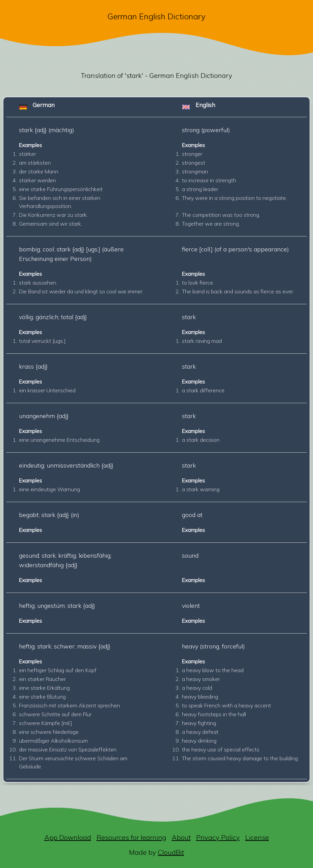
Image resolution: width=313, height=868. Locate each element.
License (257, 837)
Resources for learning (131, 837)
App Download (68, 837)
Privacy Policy (218, 837)
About (181, 837)
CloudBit (171, 852)
